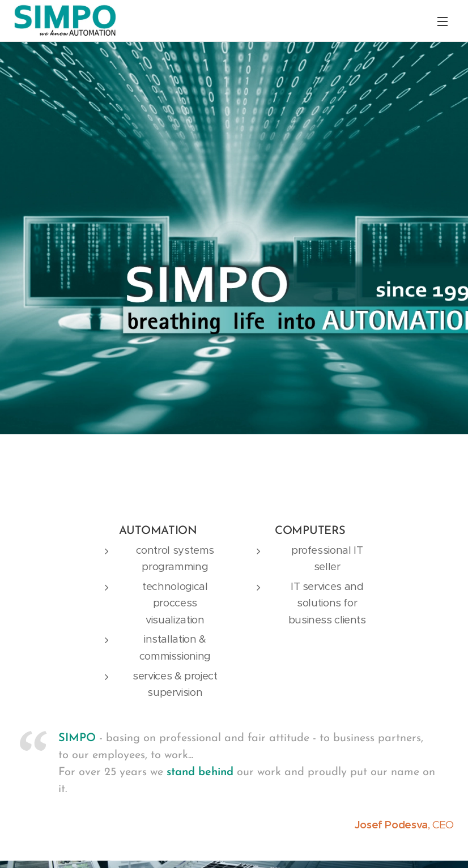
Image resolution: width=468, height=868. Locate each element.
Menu (443, 22)
